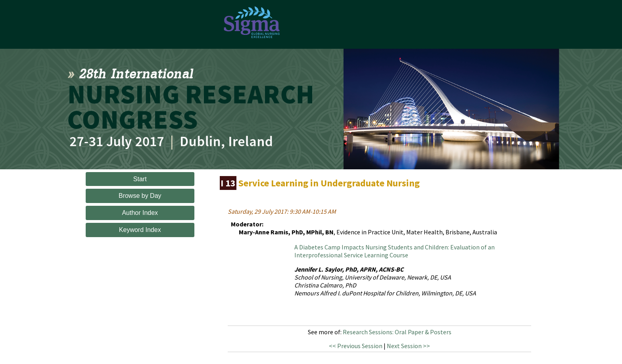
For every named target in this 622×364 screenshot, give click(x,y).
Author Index (140, 213)
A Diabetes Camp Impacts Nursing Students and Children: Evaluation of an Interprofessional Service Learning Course (395, 251)
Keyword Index (140, 230)
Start (140, 179)
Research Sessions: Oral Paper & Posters (397, 332)
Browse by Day (140, 196)
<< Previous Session (356, 346)
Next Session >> (408, 346)
